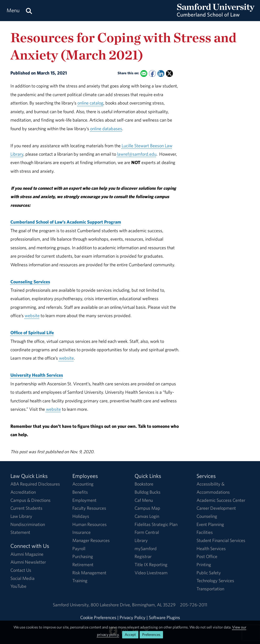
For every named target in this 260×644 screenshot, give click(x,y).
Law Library (21, 516)
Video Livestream (151, 573)
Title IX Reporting (151, 565)
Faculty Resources (89, 508)
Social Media (22, 578)
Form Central (147, 532)
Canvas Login (147, 516)
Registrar (143, 556)
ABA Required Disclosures (35, 484)
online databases (106, 129)
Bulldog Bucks (148, 492)
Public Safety (209, 573)
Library (141, 540)
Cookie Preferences (98, 617)
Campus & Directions (30, 500)
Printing (204, 565)
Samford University (72, 605)
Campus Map (147, 508)
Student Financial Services (221, 540)
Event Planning (210, 524)
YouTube (18, 586)
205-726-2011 (194, 605)
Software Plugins (164, 617)
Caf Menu (144, 500)
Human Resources (90, 524)
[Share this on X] (169, 74)
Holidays (81, 516)
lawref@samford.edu (137, 154)
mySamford (146, 548)
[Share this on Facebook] (152, 74)
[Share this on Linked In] (161, 74)
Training (80, 581)
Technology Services (215, 581)
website (32, 316)
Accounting (83, 484)
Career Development (216, 508)
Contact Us (21, 570)
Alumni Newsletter (28, 562)
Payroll (79, 548)
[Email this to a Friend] (144, 74)
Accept (130, 634)
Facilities (205, 532)
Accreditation (23, 492)
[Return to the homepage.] (216, 15)
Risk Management (89, 573)
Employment (84, 500)
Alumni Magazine (27, 554)
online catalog (90, 103)
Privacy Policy (133, 617)
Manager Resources (91, 540)
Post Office (207, 556)
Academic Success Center (221, 500)
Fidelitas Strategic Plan (156, 524)
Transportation (210, 589)
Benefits (80, 492)
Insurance (82, 532)
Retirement (83, 565)
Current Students (26, 508)
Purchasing (83, 556)
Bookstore (144, 484)
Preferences (151, 634)
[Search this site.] (29, 11)
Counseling (207, 516)
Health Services (211, 548)
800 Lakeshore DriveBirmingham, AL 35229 (133, 605)
